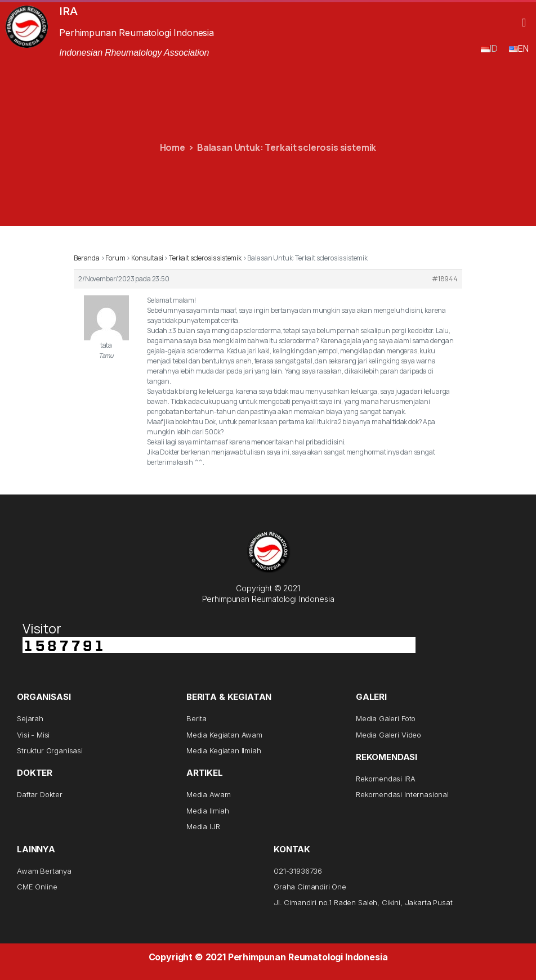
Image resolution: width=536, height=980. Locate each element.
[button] (524, 23)
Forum (115, 258)
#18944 (445, 279)
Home (173, 147)
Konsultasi (147, 258)
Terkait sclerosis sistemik (205, 258)
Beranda (87, 258)
